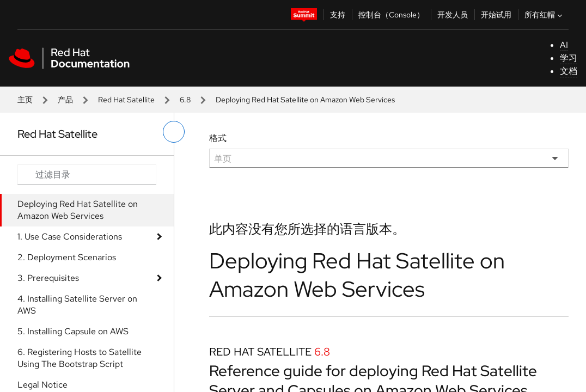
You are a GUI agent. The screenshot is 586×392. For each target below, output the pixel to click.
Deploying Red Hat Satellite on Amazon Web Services (78, 210)
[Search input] (87, 175)
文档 (569, 71)
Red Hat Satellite (126, 100)
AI (564, 45)
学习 (569, 58)
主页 (25, 100)
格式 (218, 138)
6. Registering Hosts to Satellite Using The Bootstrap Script (80, 358)
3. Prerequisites (48, 278)
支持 (338, 15)
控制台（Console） (391, 15)
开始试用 (496, 15)
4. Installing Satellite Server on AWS (77, 305)
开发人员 (453, 15)
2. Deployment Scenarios (67, 257)
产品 (65, 100)
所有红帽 (545, 15)
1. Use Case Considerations (70, 237)
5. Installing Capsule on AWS (73, 331)
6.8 (185, 100)
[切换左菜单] (174, 132)
